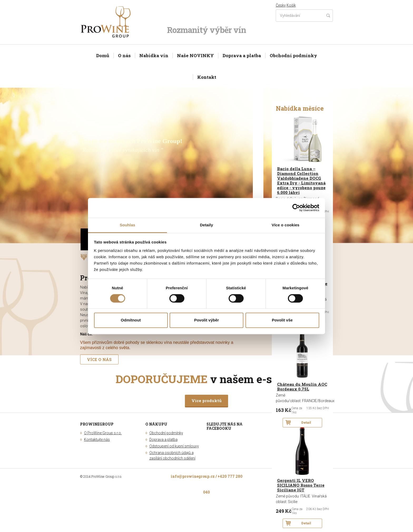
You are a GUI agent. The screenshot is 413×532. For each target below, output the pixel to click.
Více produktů (206, 401)
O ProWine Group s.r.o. (103, 433)
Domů (103, 55)
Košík (291, 5)
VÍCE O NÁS (99, 359)
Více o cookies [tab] (286, 225)
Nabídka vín (154, 55)
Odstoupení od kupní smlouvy (174, 446)
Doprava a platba (242, 55)
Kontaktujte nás (97, 440)
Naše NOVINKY (195, 55)
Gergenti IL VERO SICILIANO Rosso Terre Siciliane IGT (301, 485)
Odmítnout (131, 320)
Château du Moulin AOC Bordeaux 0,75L (302, 387)
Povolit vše (282, 320)
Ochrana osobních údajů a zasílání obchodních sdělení (172, 455)
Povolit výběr (206, 320)
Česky (281, 5)
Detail (306, 423)
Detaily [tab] (206, 225)
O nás (124, 55)
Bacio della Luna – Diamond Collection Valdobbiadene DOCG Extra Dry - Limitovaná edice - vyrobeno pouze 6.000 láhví (301, 181)
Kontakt (207, 77)
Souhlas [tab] (127, 225)
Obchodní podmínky (293, 55)
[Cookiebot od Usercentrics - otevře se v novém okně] (296, 208)
